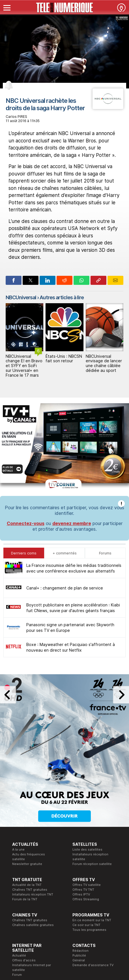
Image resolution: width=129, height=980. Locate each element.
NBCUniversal (21, 297)
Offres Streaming (86, 808)
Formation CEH (54, 904)
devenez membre (72, 432)
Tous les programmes (89, 838)
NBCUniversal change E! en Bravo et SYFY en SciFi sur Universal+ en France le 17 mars (24, 366)
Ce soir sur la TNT (86, 833)
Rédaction (80, 859)
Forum (17, 883)
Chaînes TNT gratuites (30, 798)
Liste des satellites (87, 758)
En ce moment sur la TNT (92, 829)
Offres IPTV (81, 803)
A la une (18, 758)
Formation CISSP (55, 909)
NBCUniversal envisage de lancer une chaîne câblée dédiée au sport (104, 363)
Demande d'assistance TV (93, 873)
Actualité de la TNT (27, 793)
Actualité (19, 864)
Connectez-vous (26, 432)
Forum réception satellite (92, 772)
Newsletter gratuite (27, 772)
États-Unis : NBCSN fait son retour (64, 359)
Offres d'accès (24, 869)
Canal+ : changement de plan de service (65, 496)
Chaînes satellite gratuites (33, 833)
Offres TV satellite (87, 793)
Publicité (79, 864)
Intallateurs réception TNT (33, 803)
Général (79, 869)
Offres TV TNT (83, 798)
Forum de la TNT (25, 808)
